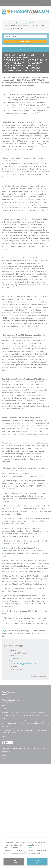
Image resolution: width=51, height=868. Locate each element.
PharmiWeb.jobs (8, 692)
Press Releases (17, 23)
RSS (3, 705)
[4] (3, 506)
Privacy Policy (7, 703)
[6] (3, 528)
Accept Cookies (37, 862)
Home (6, 23)
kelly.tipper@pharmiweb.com (25, 664)
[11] (3, 588)
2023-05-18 (30, 23)
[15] (10, 315)
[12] (14, 287)
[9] (3, 561)
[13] (3, 611)
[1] (3, 468)
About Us (5, 695)
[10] (3, 576)
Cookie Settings (14, 862)
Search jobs (25, 41)
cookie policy (27, 848)
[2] (3, 481)
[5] (3, 518)
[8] (3, 548)
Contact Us (6, 697)
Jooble (4, 708)
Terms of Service (7, 732)
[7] (3, 541)
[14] (3, 618)
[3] (3, 493)
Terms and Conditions (10, 700)
